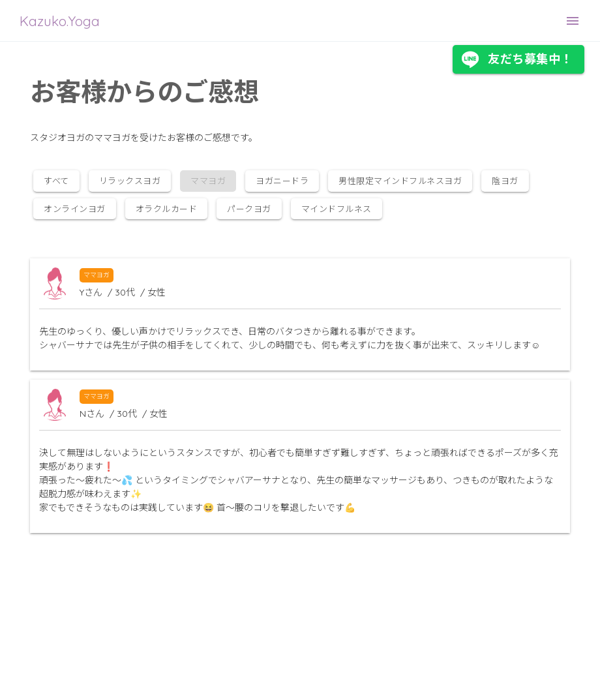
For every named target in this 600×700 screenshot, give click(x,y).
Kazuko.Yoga (60, 21)
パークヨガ (249, 209)
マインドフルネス (337, 209)
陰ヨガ (505, 181)
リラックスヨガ (130, 181)
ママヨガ (97, 275)
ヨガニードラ (282, 181)
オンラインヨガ (75, 209)
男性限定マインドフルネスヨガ (400, 181)
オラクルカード (167, 209)
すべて (56, 181)
